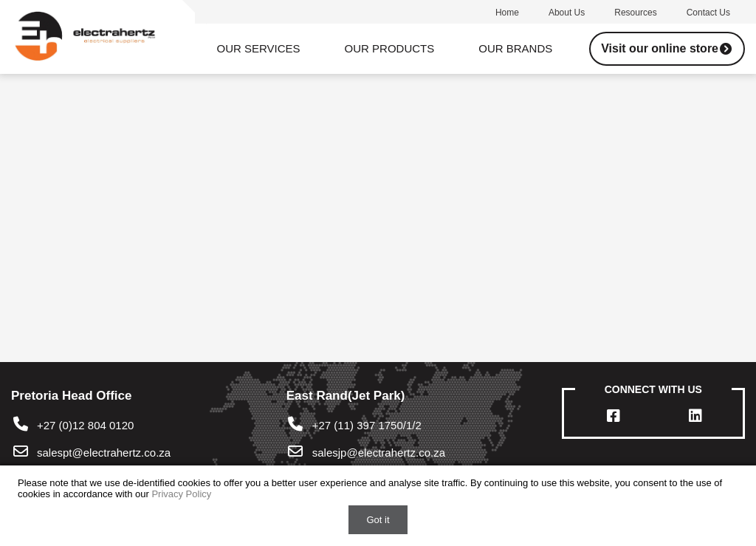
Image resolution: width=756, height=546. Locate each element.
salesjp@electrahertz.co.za (379, 453)
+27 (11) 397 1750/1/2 (354, 425)
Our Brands (515, 48)
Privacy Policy (181, 494)
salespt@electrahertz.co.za (104, 453)
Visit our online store (667, 48)
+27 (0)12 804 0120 (72, 425)
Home (507, 13)
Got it (378, 520)
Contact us (708, 13)
